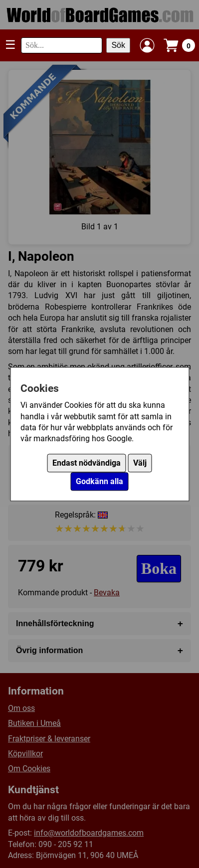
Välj (140, 463)
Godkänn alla (99, 481)
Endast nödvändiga (87, 463)
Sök (118, 45)
